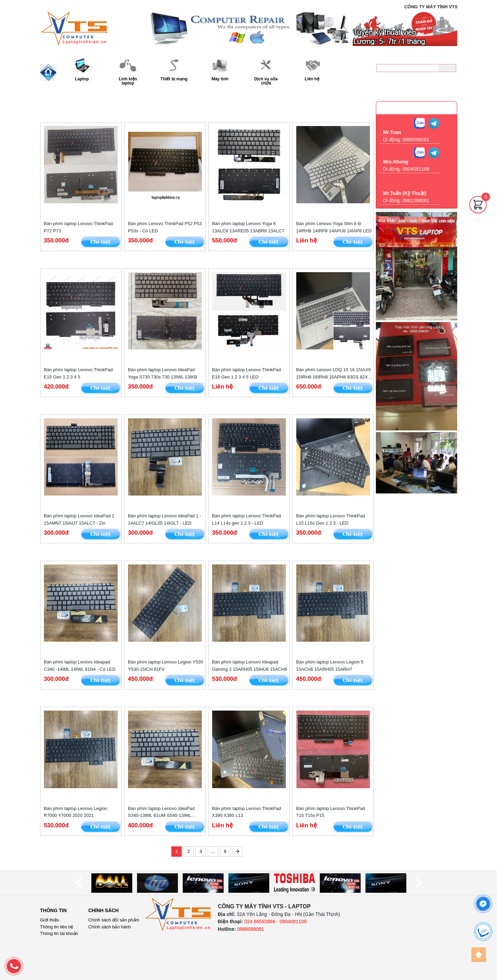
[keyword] (408, 68)
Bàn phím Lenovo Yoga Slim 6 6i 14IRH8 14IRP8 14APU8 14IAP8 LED (334, 227)
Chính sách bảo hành (110, 927)
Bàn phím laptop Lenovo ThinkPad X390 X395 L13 (247, 812)
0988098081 (432, 82)
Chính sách (103, 910)
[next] (419, 883)
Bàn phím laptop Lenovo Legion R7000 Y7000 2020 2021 (76, 812)
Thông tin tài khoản (59, 933)
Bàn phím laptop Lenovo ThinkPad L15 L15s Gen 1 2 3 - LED (331, 519)
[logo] (178, 915)
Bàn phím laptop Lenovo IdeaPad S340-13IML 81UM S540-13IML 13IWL (161, 812)
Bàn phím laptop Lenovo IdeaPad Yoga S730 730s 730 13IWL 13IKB (163, 373)
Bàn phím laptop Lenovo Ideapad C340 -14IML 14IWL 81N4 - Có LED (80, 666)
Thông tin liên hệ (57, 927)
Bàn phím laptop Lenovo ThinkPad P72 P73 (78, 227)
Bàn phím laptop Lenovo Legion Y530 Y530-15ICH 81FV (166, 666)
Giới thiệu (50, 920)
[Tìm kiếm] (447, 68)
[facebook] (483, 904)
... (213, 851)
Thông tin (53, 910)
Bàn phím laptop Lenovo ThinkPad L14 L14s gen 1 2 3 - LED (247, 519)
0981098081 (416, 201)
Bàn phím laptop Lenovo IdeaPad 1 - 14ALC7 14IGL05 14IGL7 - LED (165, 519)
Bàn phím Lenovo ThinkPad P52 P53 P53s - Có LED (165, 227)
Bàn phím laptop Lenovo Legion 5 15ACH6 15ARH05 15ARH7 (330, 666)
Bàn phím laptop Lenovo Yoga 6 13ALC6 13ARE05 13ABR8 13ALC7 (248, 227)
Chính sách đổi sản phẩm (114, 920)
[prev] (79, 883)
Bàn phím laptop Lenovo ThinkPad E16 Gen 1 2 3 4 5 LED (247, 373)
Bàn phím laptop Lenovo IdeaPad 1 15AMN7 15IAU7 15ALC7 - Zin (79, 519)
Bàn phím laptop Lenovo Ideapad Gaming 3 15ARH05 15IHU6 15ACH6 (250, 666)
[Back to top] (479, 955)
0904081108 (416, 169)
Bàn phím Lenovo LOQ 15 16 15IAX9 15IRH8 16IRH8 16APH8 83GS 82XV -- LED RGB (334, 374)
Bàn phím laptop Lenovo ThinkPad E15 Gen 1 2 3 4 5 (78, 373)
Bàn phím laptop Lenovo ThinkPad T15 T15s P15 (331, 812)
